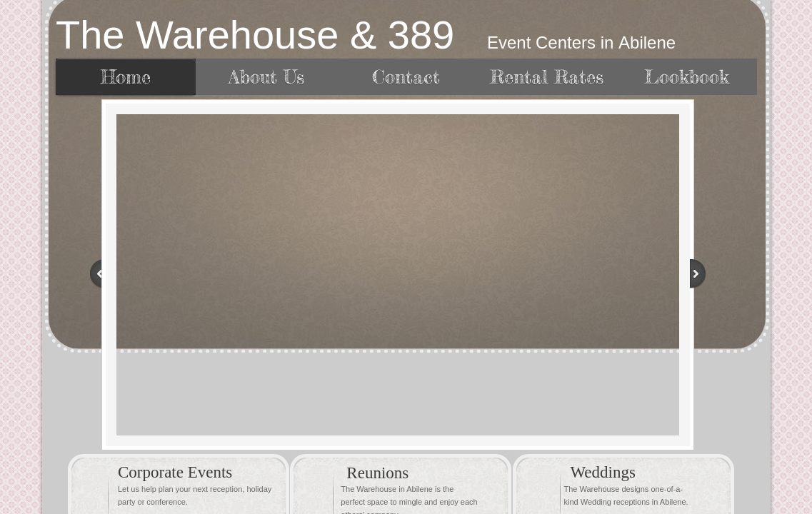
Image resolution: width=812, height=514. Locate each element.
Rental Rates (547, 77)
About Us (266, 77)
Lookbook (687, 77)
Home (126, 77)
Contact (406, 77)
